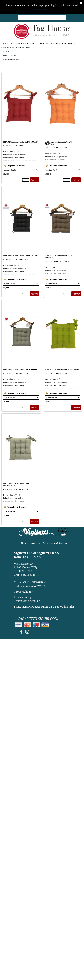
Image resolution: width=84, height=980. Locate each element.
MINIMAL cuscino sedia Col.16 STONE (20, 370)
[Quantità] (25, 180)
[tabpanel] (42, 55)
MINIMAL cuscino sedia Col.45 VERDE (62, 370)
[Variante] (21, 170)
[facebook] (21, 632)
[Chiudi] (81, 3)
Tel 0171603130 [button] (24, 571)
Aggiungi (35, 180)
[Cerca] (42, 18)
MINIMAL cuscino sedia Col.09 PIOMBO (21, 256)
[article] (21, 128)
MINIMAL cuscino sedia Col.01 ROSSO (20, 142)
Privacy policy (23, 597)
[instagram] (27, 632)
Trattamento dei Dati (42, 9)
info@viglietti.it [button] (24, 592)
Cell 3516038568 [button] (24, 575)
